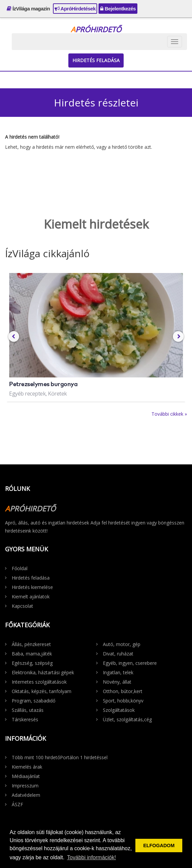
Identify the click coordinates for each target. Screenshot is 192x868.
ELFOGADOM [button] (159, 846)
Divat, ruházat (118, 654)
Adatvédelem (26, 795)
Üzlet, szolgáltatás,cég (127, 719)
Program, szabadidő (34, 701)
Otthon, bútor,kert (123, 691)
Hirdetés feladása (96, 60)
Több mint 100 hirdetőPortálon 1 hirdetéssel (60, 757)
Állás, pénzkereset (31, 644)
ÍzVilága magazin (28, 9)
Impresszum (25, 786)
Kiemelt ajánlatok (31, 597)
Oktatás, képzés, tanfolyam (42, 691)
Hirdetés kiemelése (32, 587)
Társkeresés (25, 719)
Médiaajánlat (26, 776)
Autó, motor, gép (122, 644)
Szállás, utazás (28, 710)
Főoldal (20, 568)
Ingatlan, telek (118, 672)
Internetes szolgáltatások (39, 682)
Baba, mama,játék (32, 654)
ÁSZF (17, 804)
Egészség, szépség (32, 663)
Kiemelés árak (27, 767)
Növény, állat (117, 682)
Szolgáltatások (119, 710)
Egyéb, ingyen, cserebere (130, 663)
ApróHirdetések (75, 9)
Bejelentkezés (118, 9)
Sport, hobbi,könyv (123, 701)
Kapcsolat (22, 606)
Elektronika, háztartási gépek (43, 672)
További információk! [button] (91, 857)
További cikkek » (169, 414)
